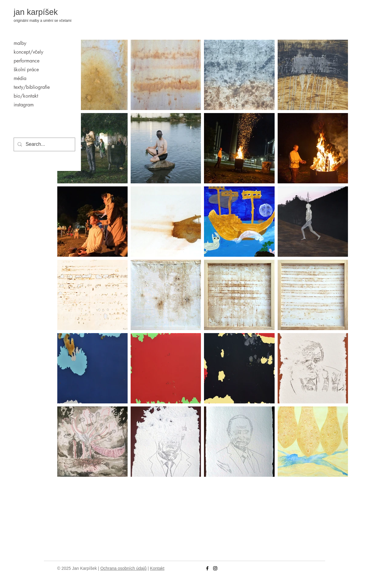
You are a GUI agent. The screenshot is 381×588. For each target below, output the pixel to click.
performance (27, 61)
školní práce (26, 70)
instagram (24, 105)
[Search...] (44, 144)
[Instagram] (215, 568)
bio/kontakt (26, 96)
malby (20, 43)
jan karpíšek (36, 12)
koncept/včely (28, 52)
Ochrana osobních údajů (124, 568)
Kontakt (157, 568)
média (20, 78)
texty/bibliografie (32, 87)
